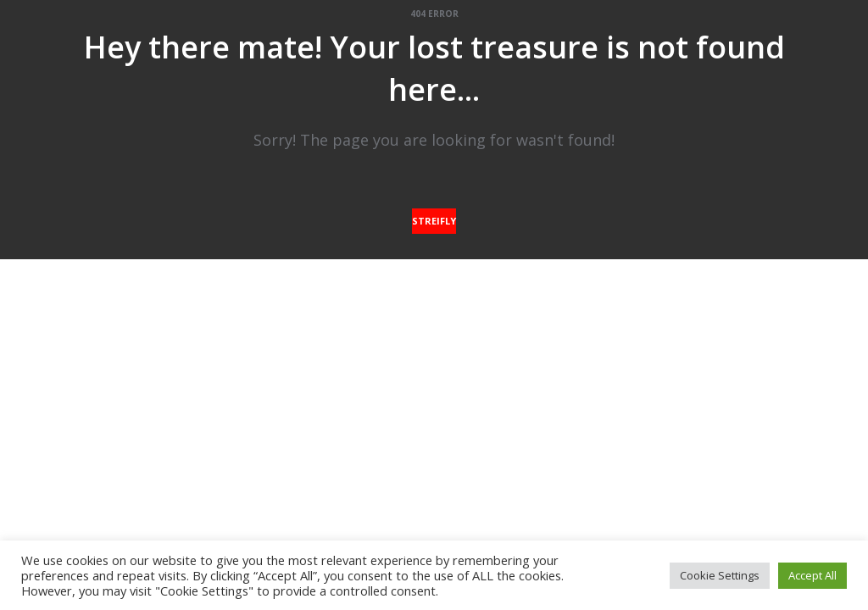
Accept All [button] (812, 575)
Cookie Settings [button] (720, 575)
